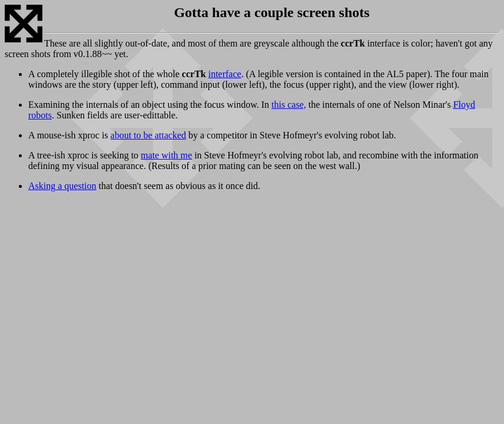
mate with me (166, 155)
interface (225, 74)
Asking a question (62, 186)
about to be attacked (148, 135)
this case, (289, 105)
